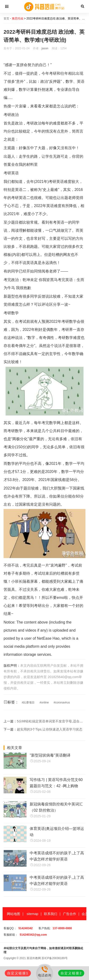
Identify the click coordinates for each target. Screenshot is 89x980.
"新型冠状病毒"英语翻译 (50, 755)
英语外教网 (34, 958)
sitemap (32, 914)
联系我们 (51, 914)
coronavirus (62, 703)
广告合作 (70, 914)
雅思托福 (18, 18)
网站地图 (14, 914)
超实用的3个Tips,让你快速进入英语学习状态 (50, 729)
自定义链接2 (71, 973)
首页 (6, 18)
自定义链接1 (18, 973)
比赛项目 (29, 703)
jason (45, 48)
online (45, 703)
